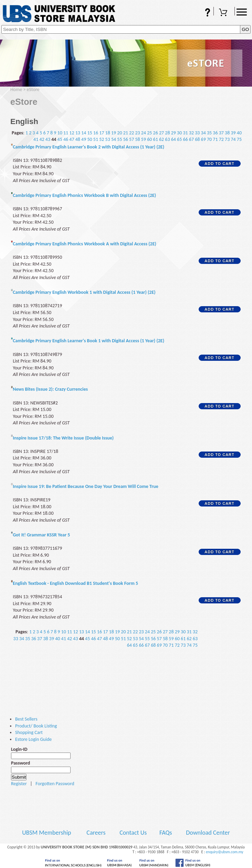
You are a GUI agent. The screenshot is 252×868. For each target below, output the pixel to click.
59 (144, 139)
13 (78, 133)
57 (132, 139)
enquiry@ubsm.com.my (225, 852)
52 (102, 139)
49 (84, 139)
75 (239, 139)
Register (19, 784)
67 (191, 139)
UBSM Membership (47, 833)
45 (60, 139)
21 (126, 133)
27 (161, 133)
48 (78, 139)
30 (179, 133)
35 (209, 133)
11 (66, 133)
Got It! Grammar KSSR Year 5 (41, 535)
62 (161, 139)
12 (72, 133)
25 (149, 133)
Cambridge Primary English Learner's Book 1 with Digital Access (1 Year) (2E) (88, 341)
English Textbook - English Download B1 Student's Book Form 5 (75, 583)
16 (96, 133)
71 (215, 139)
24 (144, 133)
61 (156, 139)
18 (108, 133)
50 (90, 139)
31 (185, 133)
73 (227, 139)
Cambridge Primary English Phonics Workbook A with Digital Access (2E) (85, 244)
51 (96, 139)
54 (114, 139)
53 (108, 139)
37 (221, 133)
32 (191, 133)
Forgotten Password (55, 784)
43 (48, 139)
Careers (96, 833)
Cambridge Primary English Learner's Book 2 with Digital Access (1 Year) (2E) (88, 147)
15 (90, 133)
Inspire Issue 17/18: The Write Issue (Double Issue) (63, 438)
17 (102, 133)
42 (42, 139)
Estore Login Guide (33, 739)
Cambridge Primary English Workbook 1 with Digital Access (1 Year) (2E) (84, 292)
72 (221, 139)
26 (156, 133)
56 (126, 139)
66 (185, 139)
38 (227, 133)
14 (84, 133)
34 (203, 133)
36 (215, 133)
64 (174, 139)
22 (132, 133)
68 (197, 139)
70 (209, 139)
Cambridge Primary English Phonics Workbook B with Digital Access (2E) (84, 195)
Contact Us (134, 833)
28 (167, 133)
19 (114, 133)
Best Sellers (26, 719)
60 (149, 139)
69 (203, 139)
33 (197, 133)
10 (60, 133)
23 (137, 133)
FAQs (203, 13)
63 (167, 139)
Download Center (208, 833)
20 (119, 133)
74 (233, 139)
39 (233, 133)
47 (72, 139)
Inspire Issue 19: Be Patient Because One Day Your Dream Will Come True (86, 486)
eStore (33, 90)
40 (239, 133)
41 (36, 139)
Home (16, 90)
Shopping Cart (224, 13)
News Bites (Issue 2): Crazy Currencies (50, 389)
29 (174, 133)
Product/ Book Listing (36, 726)
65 (179, 139)
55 (119, 139)
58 (137, 139)
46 (66, 139)
